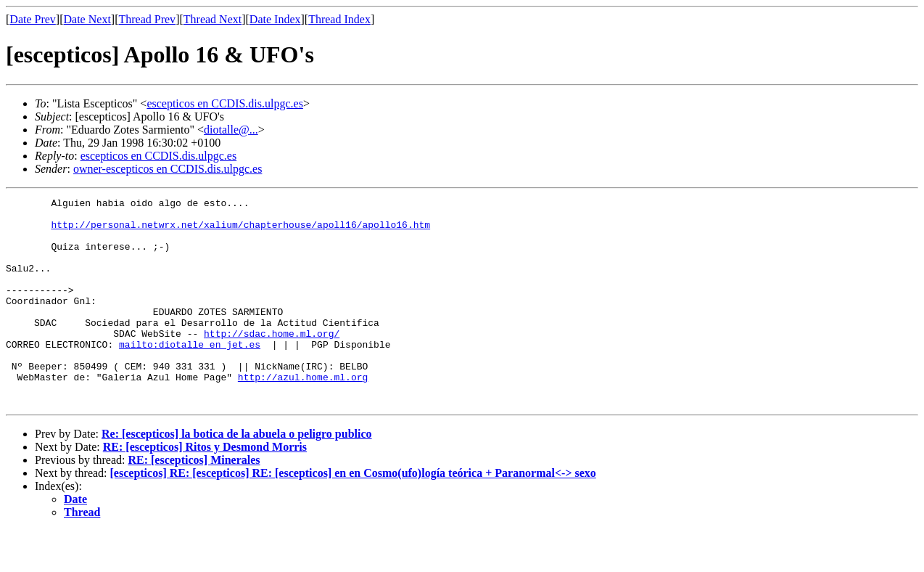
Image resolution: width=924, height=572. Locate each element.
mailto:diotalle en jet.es (190, 375)
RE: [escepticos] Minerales (194, 501)
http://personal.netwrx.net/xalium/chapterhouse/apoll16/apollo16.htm (240, 231)
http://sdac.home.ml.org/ (272, 361)
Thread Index (339, 19)
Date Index (275, 19)
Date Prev (33, 19)
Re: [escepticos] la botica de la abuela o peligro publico (237, 475)
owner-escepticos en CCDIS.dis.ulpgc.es (168, 169)
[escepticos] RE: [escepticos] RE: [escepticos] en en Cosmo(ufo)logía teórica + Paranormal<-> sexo (353, 514)
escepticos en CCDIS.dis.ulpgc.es (225, 103)
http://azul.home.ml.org (303, 414)
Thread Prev (147, 19)
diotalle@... (231, 130)
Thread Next (213, 19)
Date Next (87, 19)
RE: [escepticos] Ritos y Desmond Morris (205, 488)
